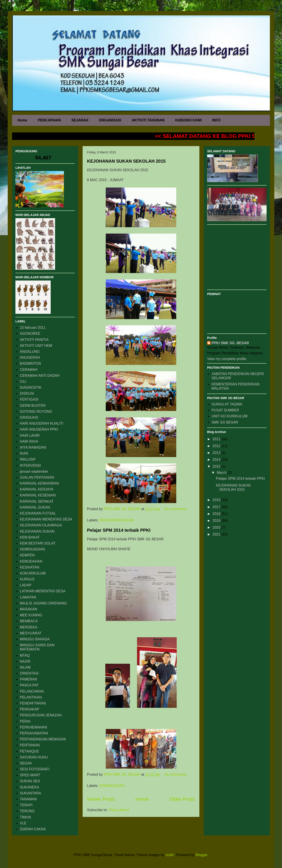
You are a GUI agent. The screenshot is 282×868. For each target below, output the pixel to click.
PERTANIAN (30, 745)
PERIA (25, 721)
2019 (217, 521)
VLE (23, 823)
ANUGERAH (30, 358)
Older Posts (182, 799)
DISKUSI (27, 393)
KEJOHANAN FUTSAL (38, 513)
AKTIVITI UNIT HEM (36, 346)
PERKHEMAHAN (33, 727)
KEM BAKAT (30, 537)
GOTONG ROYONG (36, 412)
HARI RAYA (29, 441)
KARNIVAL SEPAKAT (37, 501)
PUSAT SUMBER (225, 410)
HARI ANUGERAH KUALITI (42, 423)
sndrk (170, 855)
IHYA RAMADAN (33, 447)
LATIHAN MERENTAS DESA (43, 591)
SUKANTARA (31, 793)
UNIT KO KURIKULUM (229, 416)
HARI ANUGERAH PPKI (39, 429)
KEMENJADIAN (112, 786)
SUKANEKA (29, 787)
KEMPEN (27, 555)
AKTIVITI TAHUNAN (148, 120)
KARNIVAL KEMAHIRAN (39, 483)
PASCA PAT (29, 685)
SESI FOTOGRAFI (35, 769)
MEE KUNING (31, 615)
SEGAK (26, 763)
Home (22, 120)
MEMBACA (29, 621)
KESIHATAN (30, 567)
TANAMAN (28, 799)
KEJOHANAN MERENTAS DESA (46, 519)
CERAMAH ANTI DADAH (40, 376)
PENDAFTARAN (33, 703)
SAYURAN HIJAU (34, 757)
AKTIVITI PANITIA (34, 340)
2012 (217, 446)
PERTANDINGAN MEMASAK (43, 739)
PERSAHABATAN (34, 733)
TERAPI (26, 805)
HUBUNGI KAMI (188, 120)
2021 (217, 534)
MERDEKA (29, 627)
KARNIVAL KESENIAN (38, 495)
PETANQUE (29, 751)
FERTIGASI (29, 399)
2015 (217, 466)
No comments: (176, 509)
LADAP (26, 585)
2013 (217, 453)
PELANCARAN (32, 691)
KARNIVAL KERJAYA (37, 489)
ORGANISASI (110, 120)
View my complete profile (227, 359)
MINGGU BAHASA (35, 639)
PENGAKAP (30, 709)
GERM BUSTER (33, 406)
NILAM (25, 667)
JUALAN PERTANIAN (37, 477)
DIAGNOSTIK (31, 388)
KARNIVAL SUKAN (35, 507)
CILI (23, 382)
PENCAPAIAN (49, 120)
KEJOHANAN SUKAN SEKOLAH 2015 (126, 161)
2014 (217, 460)
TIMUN (25, 817)
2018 (217, 514)
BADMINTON (30, 363)
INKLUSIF (28, 459)
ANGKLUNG (30, 352)
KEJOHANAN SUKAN (117, 520)
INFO (216, 120)
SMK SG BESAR (225, 422)
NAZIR (25, 661)
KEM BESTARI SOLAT (38, 543)
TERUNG (27, 811)
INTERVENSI (30, 466)
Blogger (202, 855)
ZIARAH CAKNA (33, 829)
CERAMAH (29, 370)
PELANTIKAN (31, 697)
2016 (217, 500)
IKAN (24, 453)
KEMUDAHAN (31, 561)
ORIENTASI (29, 673)
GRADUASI (29, 417)
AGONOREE (30, 334)
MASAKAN (28, 609)
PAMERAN (28, 679)
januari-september (34, 471)
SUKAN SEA (30, 781)
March (222, 473)
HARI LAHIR (30, 436)
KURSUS (27, 579)
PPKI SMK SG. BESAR (230, 343)
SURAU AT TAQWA (227, 404)
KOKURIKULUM (33, 573)
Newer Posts (101, 799)
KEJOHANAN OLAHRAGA (41, 525)
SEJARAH (80, 120)
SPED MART (30, 775)
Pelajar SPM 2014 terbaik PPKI (119, 530)
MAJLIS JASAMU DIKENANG (43, 603)
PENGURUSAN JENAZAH (41, 715)
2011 (217, 439)
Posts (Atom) (119, 810)
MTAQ (25, 655)
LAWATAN (28, 597)
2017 (217, 507)
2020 (217, 527)
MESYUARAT (31, 633)
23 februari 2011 (33, 328)
